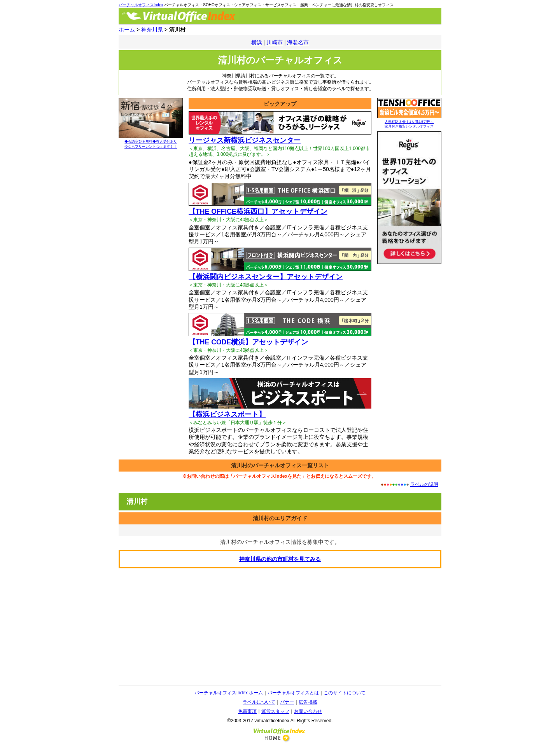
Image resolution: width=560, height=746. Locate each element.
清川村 (137, 501)
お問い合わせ (308, 711)
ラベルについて (259, 702)
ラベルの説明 (424, 484)
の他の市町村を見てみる (280, 559)
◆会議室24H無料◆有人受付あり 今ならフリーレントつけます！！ (151, 142)
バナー (287, 702)
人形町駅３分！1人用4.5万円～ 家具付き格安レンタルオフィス (409, 122)
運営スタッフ (275, 711)
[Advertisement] (280, 627)
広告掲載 (308, 702)
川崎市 (275, 42)
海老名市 (298, 42)
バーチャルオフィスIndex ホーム (229, 693)
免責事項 (247, 711)
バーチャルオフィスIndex (141, 5)
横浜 (257, 42)
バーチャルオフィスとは (293, 693)
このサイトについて (345, 693)
